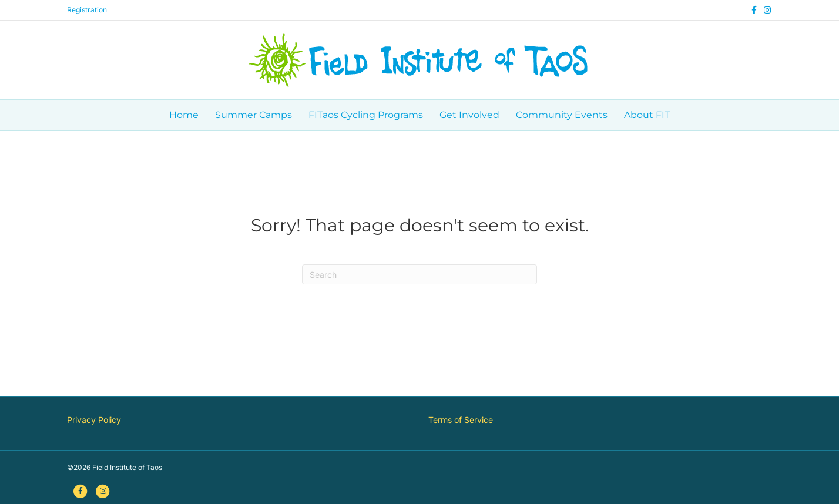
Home (184, 115)
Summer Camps (254, 115)
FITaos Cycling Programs (366, 115)
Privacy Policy (94, 420)
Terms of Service (461, 420)
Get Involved (469, 115)
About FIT (647, 115)
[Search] (419, 274)
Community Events (562, 115)
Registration (87, 10)
